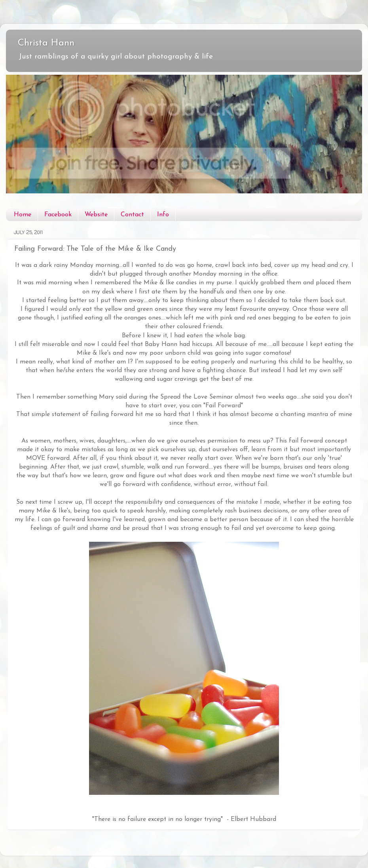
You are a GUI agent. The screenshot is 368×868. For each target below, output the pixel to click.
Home (23, 215)
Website (96, 215)
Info (163, 215)
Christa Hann (46, 43)
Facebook (58, 215)
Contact (132, 215)
